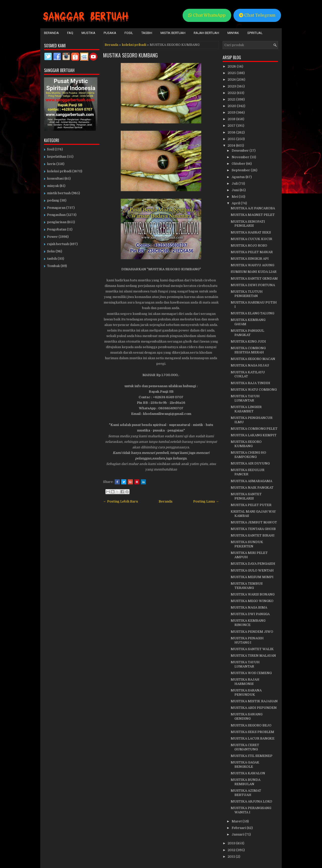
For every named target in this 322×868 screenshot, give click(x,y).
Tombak (53, 266)
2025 (232, 73)
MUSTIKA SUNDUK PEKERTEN (247, 544)
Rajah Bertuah (206, 33)
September (241, 170)
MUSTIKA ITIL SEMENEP (252, 756)
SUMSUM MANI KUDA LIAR (254, 272)
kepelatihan (57, 157)
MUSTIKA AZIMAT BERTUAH (246, 793)
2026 (232, 66)
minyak (53, 186)
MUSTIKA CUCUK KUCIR (251, 239)
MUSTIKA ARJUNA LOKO (251, 801)
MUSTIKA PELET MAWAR (252, 252)
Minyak (233, 33)
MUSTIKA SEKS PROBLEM (252, 732)
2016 (232, 132)
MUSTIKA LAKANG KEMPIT (254, 435)
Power (52, 237)
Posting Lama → (206, 501)
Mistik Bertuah (173, 33)
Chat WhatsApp (207, 15)
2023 (232, 86)
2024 (232, 79)
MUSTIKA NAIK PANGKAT (252, 488)
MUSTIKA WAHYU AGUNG (252, 265)
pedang (53, 200)
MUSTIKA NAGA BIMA (249, 607)
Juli (235, 183)
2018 (232, 119)
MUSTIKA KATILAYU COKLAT (248, 374)
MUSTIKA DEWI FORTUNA (253, 285)
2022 (232, 93)
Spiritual (255, 33)
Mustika (88, 33)
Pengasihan (56, 215)
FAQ (70, 33)
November (241, 157)
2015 (232, 139)
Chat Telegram (257, 15)
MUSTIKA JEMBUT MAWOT (254, 522)
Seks (51, 251)
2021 (232, 99)
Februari (239, 828)
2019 (232, 112)
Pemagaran (56, 208)
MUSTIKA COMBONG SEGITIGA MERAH (248, 350)
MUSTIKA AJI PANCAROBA (253, 208)
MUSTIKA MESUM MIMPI (252, 577)
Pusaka (110, 33)
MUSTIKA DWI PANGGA (250, 614)
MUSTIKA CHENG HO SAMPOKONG (248, 455)
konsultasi (55, 178)
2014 (232, 145)
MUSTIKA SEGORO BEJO (251, 725)
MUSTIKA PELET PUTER (251, 505)
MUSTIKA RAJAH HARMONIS (245, 682)
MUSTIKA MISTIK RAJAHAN (254, 701)
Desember (241, 151)
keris (51, 164)
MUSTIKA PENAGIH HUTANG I (247, 640)
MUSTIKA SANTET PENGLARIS (246, 496)
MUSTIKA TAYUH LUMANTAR (245, 398)
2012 (232, 850)
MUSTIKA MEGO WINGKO (252, 601)
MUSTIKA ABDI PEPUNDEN (254, 708)
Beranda (51, 33)
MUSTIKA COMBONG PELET (254, 429)
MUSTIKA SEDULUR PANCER (248, 472)
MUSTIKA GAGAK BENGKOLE (245, 764)
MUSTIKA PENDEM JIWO (252, 632)
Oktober (239, 164)
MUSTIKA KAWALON (248, 773)
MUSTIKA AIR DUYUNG (250, 463)
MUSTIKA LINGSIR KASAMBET (246, 409)
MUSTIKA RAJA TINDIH (250, 383)
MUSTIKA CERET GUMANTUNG (245, 747)
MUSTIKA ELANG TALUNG (252, 313)
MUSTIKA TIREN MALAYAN (253, 656)
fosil (51, 149)
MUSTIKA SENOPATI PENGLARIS (248, 224)
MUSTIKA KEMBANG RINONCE (248, 623)
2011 (232, 857)
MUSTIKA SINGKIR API (250, 259)
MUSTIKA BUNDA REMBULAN (246, 782)
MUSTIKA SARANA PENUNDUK (246, 692)
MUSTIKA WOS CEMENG (251, 673)
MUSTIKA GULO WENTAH (252, 570)
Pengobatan (57, 229)
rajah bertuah (58, 244)
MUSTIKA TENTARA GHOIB (253, 529)
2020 (232, 106)
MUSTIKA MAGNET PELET (253, 215)
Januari (238, 834)
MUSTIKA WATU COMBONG (254, 390)
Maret (237, 821)
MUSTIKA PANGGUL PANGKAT (247, 333)
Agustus (239, 177)
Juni (236, 190)
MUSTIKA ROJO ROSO (249, 245)
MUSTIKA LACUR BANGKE (253, 738)
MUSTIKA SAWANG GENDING (247, 716)
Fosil (129, 33)
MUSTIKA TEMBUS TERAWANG (247, 586)
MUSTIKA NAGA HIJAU (250, 365)
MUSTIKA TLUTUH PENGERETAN (247, 294)
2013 (232, 843)
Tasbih (147, 33)
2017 (232, 126)
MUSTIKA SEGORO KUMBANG (130, 55)
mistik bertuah (59, 193)
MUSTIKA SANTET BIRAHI (253, 535)
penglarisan (57, 222)
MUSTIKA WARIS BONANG (253, 594)
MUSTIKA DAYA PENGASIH (253, 564)
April (236, 203)
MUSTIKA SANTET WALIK (252, 649)
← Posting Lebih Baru (120, 501)
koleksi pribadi (134, 45)
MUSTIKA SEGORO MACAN (253, 359)
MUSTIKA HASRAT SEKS (251, 232)
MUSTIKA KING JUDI (248, 341)
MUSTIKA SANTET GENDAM (254, 278)
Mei (235, 197)
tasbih (52, 259)
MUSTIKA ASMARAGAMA (251, 481)
